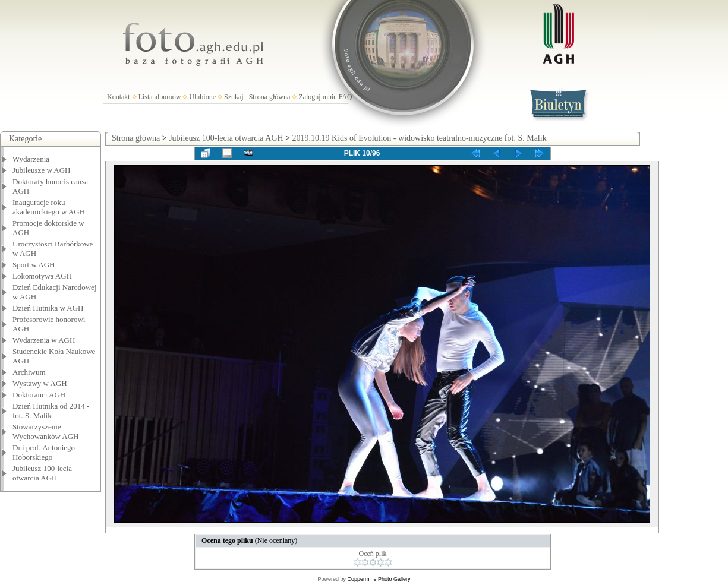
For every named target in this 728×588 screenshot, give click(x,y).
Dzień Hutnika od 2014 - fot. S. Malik (51, 411)
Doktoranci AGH (39, 395)
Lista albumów (160, 97)
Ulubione (202, 97)
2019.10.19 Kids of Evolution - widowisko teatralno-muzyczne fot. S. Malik (420, 138)
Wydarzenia (31, 159)
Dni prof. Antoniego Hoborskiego (44, 452)
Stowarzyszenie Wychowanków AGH (46, 431)
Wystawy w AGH (40, 383)
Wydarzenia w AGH (44, 340)
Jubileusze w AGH (42, 170)
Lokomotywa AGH (42, 276)
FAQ (346, 97)
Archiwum (29, 372)
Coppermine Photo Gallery (379, 579)
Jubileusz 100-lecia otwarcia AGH (42, 473)
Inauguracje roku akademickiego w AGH (49, 207)
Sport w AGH (34, 265)
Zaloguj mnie (317, 97)
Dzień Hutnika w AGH (48, 308)
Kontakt (119, 97)
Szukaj (234, 97)
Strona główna (270, 97)
